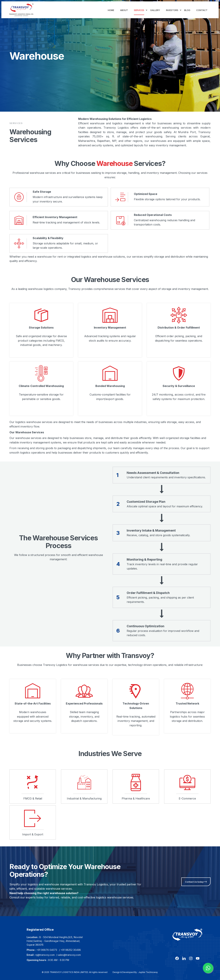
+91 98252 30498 (71, 950)
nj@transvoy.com (45, 955)
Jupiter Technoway (148, 972)
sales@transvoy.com (69, 955)
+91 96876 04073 (47, 950)
